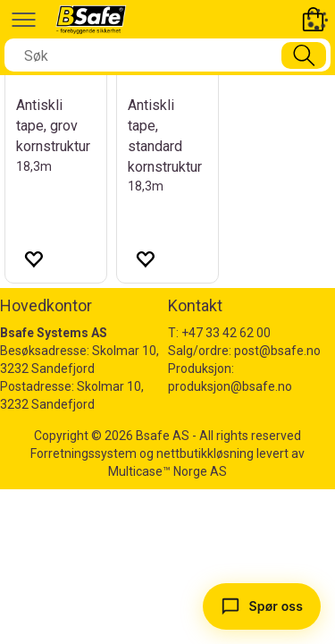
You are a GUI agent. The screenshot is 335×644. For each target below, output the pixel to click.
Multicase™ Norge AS (167, 471)
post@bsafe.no (277, 351)
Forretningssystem (84, 453)
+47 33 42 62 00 (226, 333)
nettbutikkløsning (205, 453)
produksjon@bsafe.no (230, 386)
